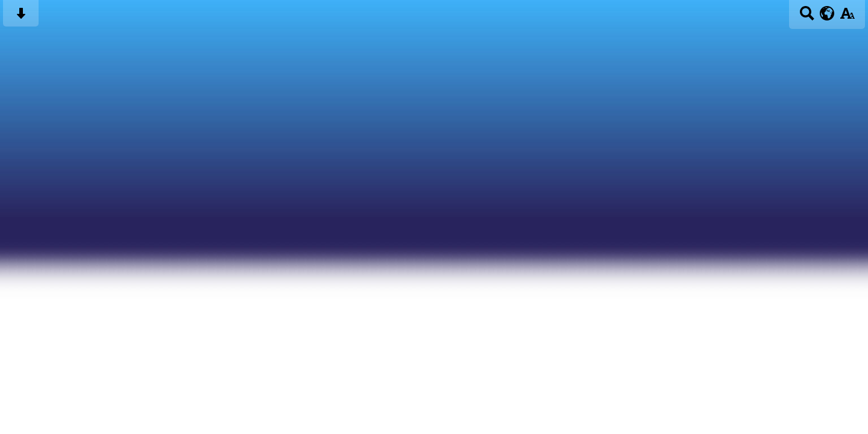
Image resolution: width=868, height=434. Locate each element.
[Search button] (807, 17)
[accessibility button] (847, 17)
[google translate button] (827, 13)
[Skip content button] (21, 17)
